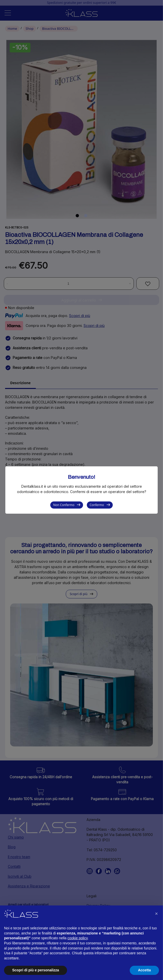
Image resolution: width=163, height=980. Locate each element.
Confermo (97, 505)
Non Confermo (64, 505)
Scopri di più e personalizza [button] (36, 970)
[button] (156, 914)
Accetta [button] (144, 970)
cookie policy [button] (78, 938)
